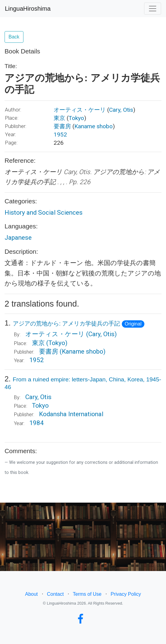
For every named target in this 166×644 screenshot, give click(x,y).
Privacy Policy (126, 594)
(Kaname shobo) (83, 351)
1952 (60, 135)
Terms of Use (87, 594)
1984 (37, 423)
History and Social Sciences (44, 213)
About (31, 594)
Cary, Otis (121, 110)
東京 (59, 118)
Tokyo (76, 118)
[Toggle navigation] (153, 9)
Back (14, 37)
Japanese (18, 238)
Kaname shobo (94, 126)
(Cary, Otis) (101, 334)
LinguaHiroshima (28, 9)
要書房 (62, 126)
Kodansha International (71, 414)
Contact (55, 594)
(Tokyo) (57, 343)
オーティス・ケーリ (80, 110)
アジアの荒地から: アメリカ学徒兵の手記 (67, 324)
